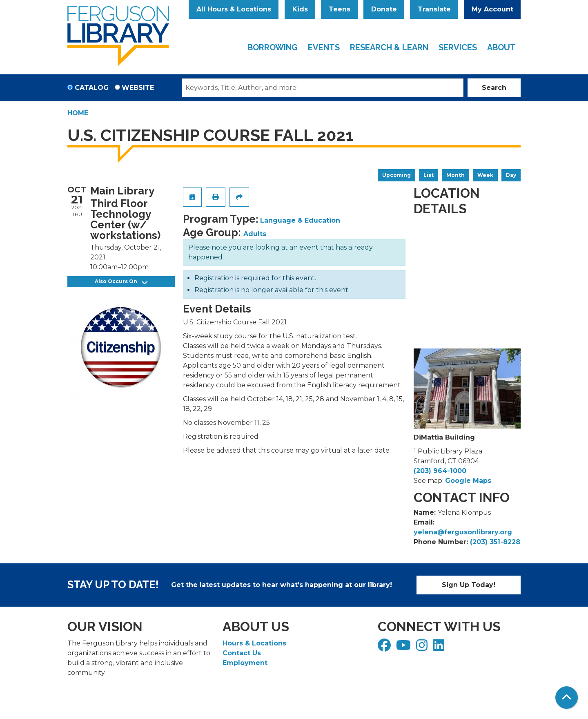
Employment (245, 663)
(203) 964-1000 (440, 471)
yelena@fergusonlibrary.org (463, 532)
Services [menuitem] (458, 47)
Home (78, 113)
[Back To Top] (567, 698)
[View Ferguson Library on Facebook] (385, 648)
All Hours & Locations (234, 9)
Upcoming (396, 175)
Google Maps (468, 481)
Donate (384, 9)
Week (485, 175)
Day (511, 175)
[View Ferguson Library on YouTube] (404, 648)
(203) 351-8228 (495, 542)
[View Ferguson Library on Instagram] (423, 648)
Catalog (92, 88)
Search (494, 88)
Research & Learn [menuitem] (389, 47)
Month (455, 175)
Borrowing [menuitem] (273, 47)
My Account (492, 9)
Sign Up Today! (469, 585)
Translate (434, 9)
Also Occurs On (121, 282)
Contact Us (242, 653)
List (429, 175)
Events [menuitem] (324, 47)
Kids (300, 9)
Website (138, 88)
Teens (340, 9)
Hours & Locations (254, 643)
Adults (255, 234)
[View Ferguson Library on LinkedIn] (440, 648)
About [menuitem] (501, 47)
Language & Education (300, 220)
